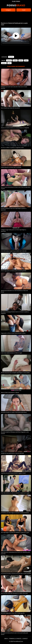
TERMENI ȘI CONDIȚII (15, 639)
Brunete (11, 57)
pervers (4, 63)
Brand (16, 5)
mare (26, 60)
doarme (9, 60)
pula (9, 63)
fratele (15, 60)
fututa (21, 60)
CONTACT (25, 639)
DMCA (6, 639)
